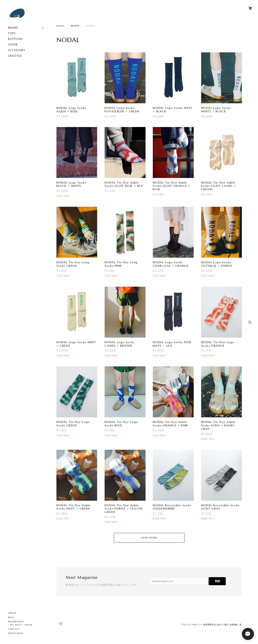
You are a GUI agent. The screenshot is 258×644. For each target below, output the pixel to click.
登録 (217, 581)
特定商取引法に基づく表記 (216, 625)
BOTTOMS (15, 39)
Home (60, 26)
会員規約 (234, 625)
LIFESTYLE (15, 56)
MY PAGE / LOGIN (21, 625)
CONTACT (14, 629)
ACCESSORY (17, 50)
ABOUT (12, 613)
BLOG (11, 617)
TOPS (12, 33)
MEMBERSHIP (16, 622)
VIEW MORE (149, 538)
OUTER (13, 45)
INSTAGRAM (16, 633)
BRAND (13, 28)
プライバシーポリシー (192, 625)
